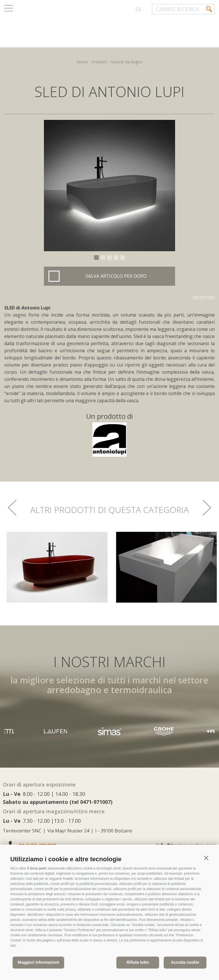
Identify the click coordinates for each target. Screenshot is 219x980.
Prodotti (99, 62)
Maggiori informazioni (38, 962)
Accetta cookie (185, 962)
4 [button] (116, 257)
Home (82, 62)
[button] (206, 858)
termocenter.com (73, 27)
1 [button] (96, 257)
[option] (109, 186)
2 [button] (103, 257)
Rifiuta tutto (138, 962)
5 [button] (123, 257)
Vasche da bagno (127, 62)
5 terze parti (37, 868)
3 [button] (109, 257)
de (139, 9)
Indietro (204, 298)
